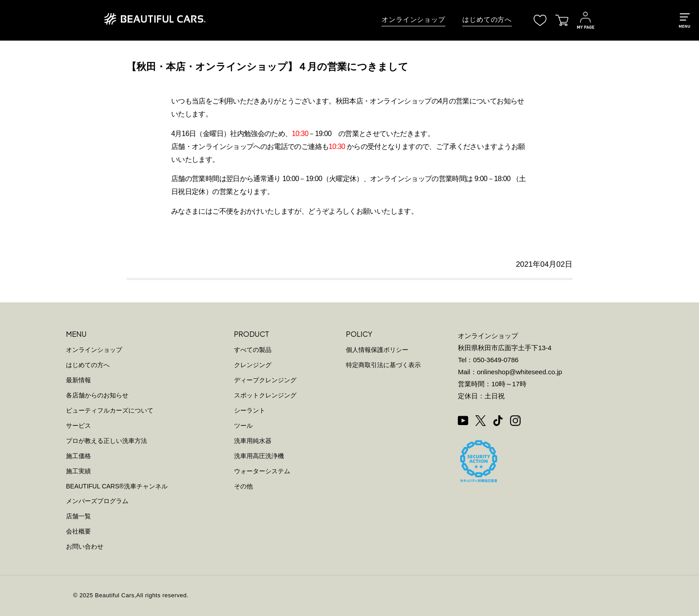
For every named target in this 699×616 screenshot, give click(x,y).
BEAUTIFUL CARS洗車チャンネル (117, 486)
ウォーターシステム (262, 471)
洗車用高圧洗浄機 (259, 456)
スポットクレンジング (265, 395)
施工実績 (78, 471)
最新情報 (78, 380)
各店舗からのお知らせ (97, 395)
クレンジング (253, 365)
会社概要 (78, 531)
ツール (243, 426)
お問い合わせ (85, 546)
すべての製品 (253, 350)
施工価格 (78, 456)
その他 (243, 486)
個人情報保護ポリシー (377, 350)
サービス (78, 426)
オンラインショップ (413, 20)
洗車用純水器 (253, 441)
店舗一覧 (78, 516)
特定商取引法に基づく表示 (383, 365)
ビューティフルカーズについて (110, 410)
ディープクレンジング (265, 380)
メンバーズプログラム (97, 501)
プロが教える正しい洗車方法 (107, 441)
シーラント (250, 410)
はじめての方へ (487, 20)
